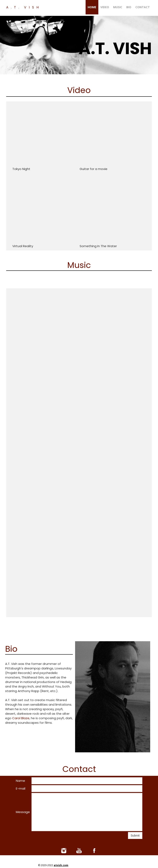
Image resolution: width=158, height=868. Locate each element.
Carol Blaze (21, 718)
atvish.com (61, 865)
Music (118, 7)
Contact (143, 7)
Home (92, 7)
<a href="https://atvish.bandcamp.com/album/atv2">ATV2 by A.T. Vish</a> (130, 379)
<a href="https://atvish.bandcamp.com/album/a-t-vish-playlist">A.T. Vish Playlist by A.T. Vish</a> (35, 379)
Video (105, 7)
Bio (129, 7)
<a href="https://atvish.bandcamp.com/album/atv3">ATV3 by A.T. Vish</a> (79, 543)
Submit (135, 835)
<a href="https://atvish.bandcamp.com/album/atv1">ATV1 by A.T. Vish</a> (83, 379)
